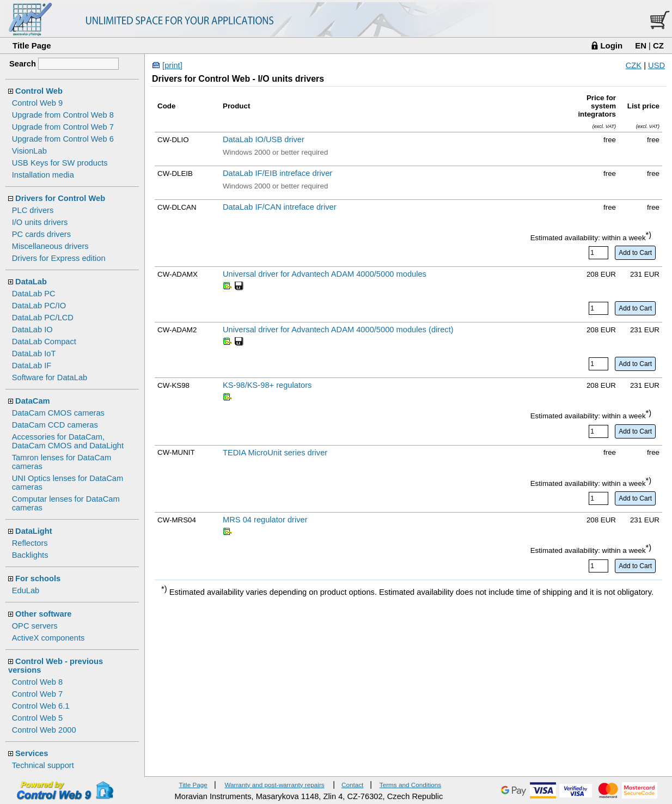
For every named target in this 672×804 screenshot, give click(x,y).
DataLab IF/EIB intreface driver (277, 173)
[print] (172, 65)
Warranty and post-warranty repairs (274, 785)
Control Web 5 (37, 718)
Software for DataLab (50, 377)
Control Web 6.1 (41, 706)
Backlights (30, 555)
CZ (658, 45)
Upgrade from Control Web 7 (63, 127)
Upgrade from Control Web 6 (63, 139)
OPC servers (35, 626)
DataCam (33, 401)
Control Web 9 (37, 103)
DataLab (31, 282)
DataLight (34, 531)
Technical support (43, 765)
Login (611, 45)
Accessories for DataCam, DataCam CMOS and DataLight (68, 441)
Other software (43, 614)
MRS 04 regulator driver (265, 520)
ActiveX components (48, 638)
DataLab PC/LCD (43, 318)
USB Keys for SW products (60, 163)
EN (641, 45)
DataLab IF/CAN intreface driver (280, 207)
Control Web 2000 (44, 730)
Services (32, 753)
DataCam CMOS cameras (58, 413)
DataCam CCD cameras (55, 425)
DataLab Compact (44, 342)
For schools (38, 578)
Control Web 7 (37, 694)
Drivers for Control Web (60, 198)
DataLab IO (32, 330)
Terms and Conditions (410, 785)
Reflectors (30, 543)
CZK (634, 65)
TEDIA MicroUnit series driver (275, 453)
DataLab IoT (34, 354)
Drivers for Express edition (59, 258)
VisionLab (29, 151)
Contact (352, 785)
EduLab (26, 590)
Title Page (32, 45)
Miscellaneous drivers (50, 246)
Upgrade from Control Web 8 (63, 115)
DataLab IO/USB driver (264, 139)
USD (656, 65)
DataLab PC (34, 294)
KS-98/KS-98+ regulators (267, 385)
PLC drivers (33, 210)
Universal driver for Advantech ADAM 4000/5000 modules (325, 274)
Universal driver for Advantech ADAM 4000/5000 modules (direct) (338, 330)
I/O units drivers (40, 222)
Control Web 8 (37, 682)
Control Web (39, 91)
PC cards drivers (41, 234)
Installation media (43, 175)
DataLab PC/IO (39, 306)
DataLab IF (32, 366)
